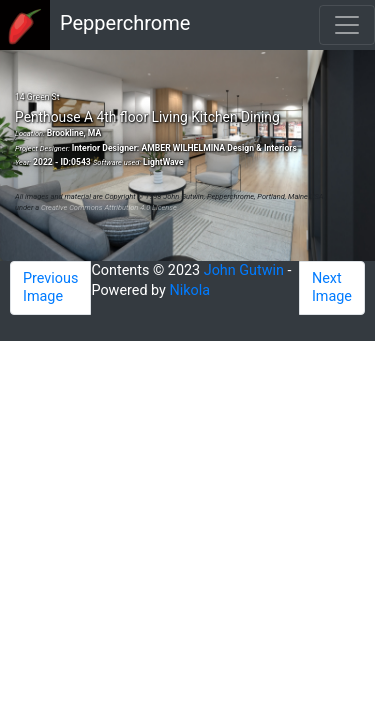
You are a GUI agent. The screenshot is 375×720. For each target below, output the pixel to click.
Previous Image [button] (50, 287)
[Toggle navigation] (347, 25)
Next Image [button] (332, 287)
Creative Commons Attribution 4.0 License (109, 207)
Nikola (190, 290)
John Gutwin (244, 270)
